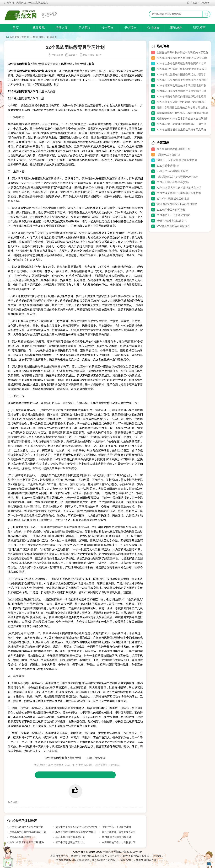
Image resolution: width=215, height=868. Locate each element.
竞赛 (34, 549)
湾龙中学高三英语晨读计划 (116, 827)
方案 (55, 737)
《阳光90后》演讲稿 (168, 155)
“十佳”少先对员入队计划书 (172, 221)
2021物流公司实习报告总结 (117, 837)
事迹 (98, 464)
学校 (38, 464)
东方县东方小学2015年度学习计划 (28, 832)
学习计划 (44, 37)
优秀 (25, 419)
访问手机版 (87, 55)
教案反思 (39, 28)
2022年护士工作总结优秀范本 (174, 215)
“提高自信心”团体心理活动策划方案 (177, 204)
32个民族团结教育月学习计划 (173, 149)
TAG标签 (205, 3)
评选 (65, 622)
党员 (102, 475)
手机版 (192, 3)
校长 (53, 459)
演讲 (98, 410)
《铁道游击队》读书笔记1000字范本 (177, 177)
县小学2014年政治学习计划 (70, 837)
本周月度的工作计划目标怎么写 (119, 842)
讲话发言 (199, 28)
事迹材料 (176, 28)
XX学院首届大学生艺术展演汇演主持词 (179, 188)
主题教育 (114, 138)
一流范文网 (109, 852)
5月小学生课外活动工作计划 (173, 199)
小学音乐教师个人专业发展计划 (26, 827)
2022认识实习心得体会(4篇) (173, 182)
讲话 (118, 129)
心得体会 (153, 28)
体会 (26, 428)
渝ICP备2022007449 (129, 852)
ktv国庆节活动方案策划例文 (172, 171)
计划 (33, 37)
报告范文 (107, 28)
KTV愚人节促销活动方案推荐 (173, 226)
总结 (121, 511)
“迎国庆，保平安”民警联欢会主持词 (177, 160)
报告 (21, 424)
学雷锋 (28, 255)
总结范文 (85, 28)
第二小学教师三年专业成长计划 (119, 832)
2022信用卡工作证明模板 (171, 210)
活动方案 (62, 28)
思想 (107, 80)
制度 (25, 271)
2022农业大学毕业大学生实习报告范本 (179, 193)
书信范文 (130, 28)
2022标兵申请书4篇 (168, 166)
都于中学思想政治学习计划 (70, 842)
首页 (16, 28)
